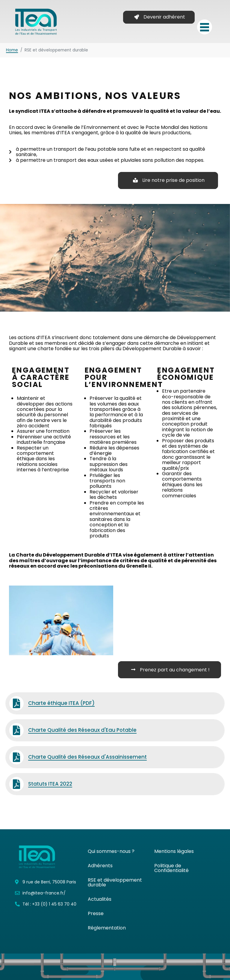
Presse (96, 913)
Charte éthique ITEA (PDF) (61, 703)
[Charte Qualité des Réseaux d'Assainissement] (16, 757)
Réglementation (107, 928)
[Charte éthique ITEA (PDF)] (16, 703)
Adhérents (100, 866)
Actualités (100, 899)
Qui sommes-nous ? (111, 851)
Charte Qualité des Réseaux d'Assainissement (87, 757)
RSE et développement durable (115, 882)
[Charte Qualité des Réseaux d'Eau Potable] (16, 730)
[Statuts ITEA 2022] (16, 784)
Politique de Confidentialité (171, 868)
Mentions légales (174, 851)
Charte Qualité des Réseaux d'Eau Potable (82, 730)
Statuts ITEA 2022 (50, 784)
